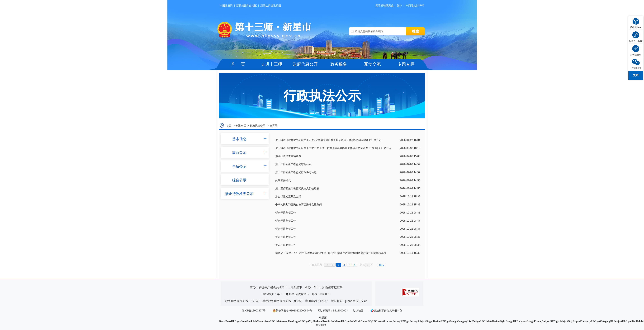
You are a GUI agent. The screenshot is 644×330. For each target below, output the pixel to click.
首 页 (238, 64)
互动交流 (372, 64)
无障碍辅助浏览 (384, 6)
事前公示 (239, 153)
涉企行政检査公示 (239, 194)
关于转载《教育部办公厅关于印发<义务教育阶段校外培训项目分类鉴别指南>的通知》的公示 (328, 140)
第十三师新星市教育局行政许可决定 (296, 172)
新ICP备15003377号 (254, 311)
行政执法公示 (258, 126)
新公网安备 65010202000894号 (292, 311)
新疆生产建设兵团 (271, 6)
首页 (229, 126)
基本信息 (239, 139)
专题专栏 (406, 64)
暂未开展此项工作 (286, 213)
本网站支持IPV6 (415, 6)
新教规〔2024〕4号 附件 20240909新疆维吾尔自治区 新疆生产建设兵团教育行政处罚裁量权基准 (331, 253)
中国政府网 (226, 6)
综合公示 (239, 180)
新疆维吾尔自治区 (246, 6)
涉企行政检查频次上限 (288, 197)
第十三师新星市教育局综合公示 (293, 164)
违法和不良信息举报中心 (386, 311)
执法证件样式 (283, 180)
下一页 (352, 265)
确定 (382, 265)
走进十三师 (272, 64)
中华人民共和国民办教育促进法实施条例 (298, 205)
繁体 (400, 6)
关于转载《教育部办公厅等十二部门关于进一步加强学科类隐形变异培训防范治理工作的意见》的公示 (333, 148)
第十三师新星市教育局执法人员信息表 (297, 188)
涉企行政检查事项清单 (288, 156)
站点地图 (358, 311)
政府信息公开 (305, 64)
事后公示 (239, 166)
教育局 (273, 126)
